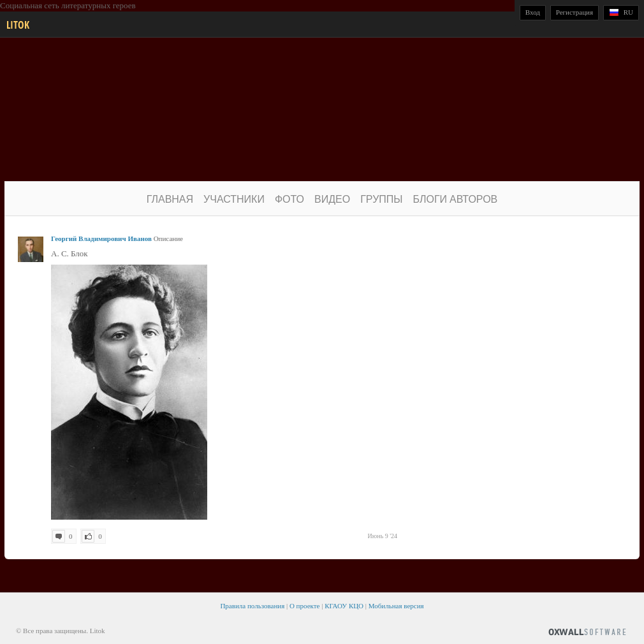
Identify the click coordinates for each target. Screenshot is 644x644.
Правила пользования (252, 606)
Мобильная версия (396, 606)
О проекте (305, 606)
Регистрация (574, 12)
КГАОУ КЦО (344, 606)
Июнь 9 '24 (383, 536)
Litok (18, 25)
